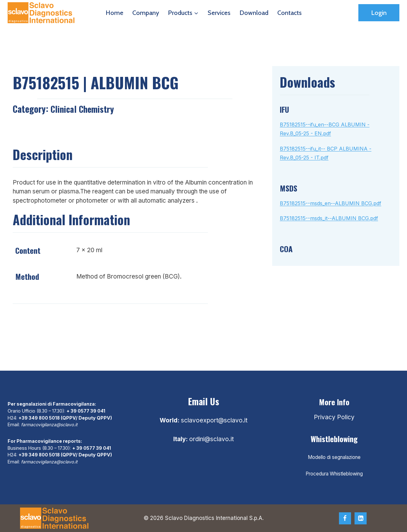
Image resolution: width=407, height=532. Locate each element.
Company (146, 13)
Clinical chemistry (84, 109)
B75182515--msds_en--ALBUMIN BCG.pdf (331, 203)
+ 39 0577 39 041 (86, 411)
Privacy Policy (334, 417)
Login (379, 13)
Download (254, 13)
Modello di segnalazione (334, 457)
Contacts (290, 13)
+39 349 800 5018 (39, 418)
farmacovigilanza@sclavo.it (50, 424)
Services (219, 13)
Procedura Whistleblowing (334, 474)
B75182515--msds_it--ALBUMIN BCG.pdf (329, 218)
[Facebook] (345, 518)
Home (114, 13)
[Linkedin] (361, 518)
